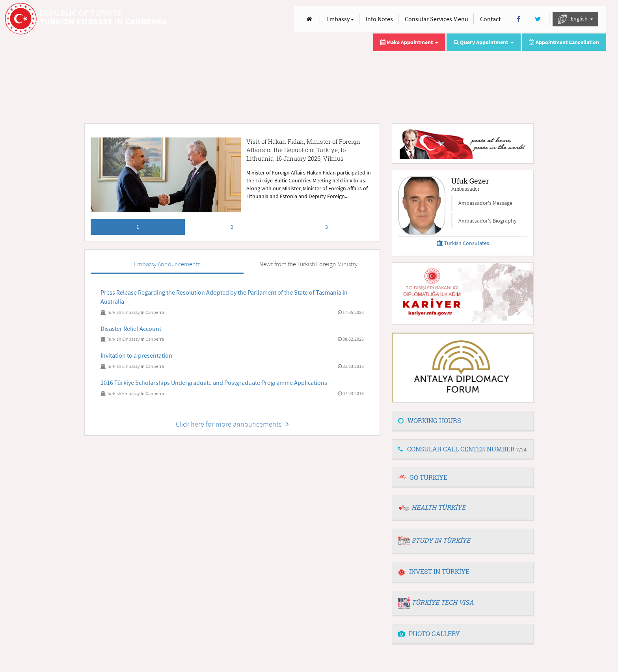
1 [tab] (138, 227)
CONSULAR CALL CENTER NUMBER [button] (462, 449)
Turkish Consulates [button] (463, 243)
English (575, 19)
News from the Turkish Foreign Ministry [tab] (308, 264)
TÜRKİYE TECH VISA (443, 602)
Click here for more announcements (232, 424)
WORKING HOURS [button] (430, 420)
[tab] (463, 421)
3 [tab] (327, 227)
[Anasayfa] (310, 19)
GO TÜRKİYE (428, 477)
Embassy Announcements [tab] (167, 264)
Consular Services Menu (437, 19)
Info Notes (379, 19)
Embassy (340, 19)
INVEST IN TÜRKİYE (434, 571)
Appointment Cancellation (564, 42)
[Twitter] (538, 19)
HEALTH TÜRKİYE (438, 507)
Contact (490, 19)
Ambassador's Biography (488, 221)
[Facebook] (518, 19)
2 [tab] (232, 227)
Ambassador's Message (485, 203)
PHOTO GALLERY (429, 634)
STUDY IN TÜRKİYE (441, 540)
